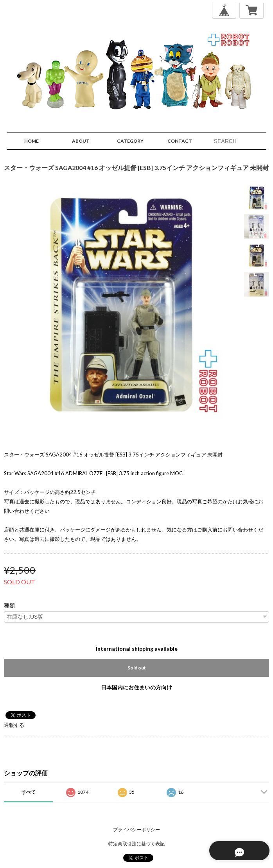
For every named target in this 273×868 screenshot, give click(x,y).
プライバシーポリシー (136, 830)
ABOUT (81, 141)
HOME (31, 141)
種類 (9, 605)
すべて (29, 792)
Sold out (137, 668)
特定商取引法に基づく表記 (136, 844)
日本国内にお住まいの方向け (136, 687)
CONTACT (180, 141)
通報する (14, 725)
